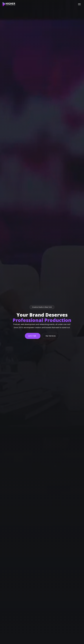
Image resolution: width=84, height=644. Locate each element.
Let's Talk (32, 336)
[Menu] (79, 4)
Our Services (51, 336)
